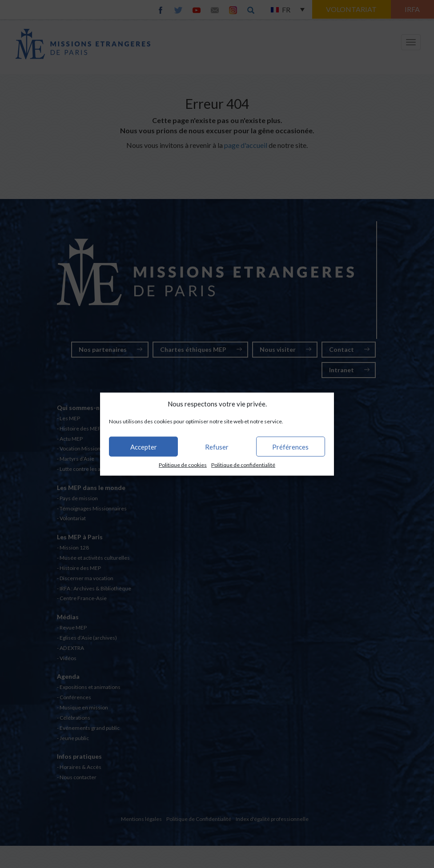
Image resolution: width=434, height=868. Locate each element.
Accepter (144, 447)
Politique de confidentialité (243, 465)
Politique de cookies (183, 465)
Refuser (217, 447)
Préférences (290, 447)
